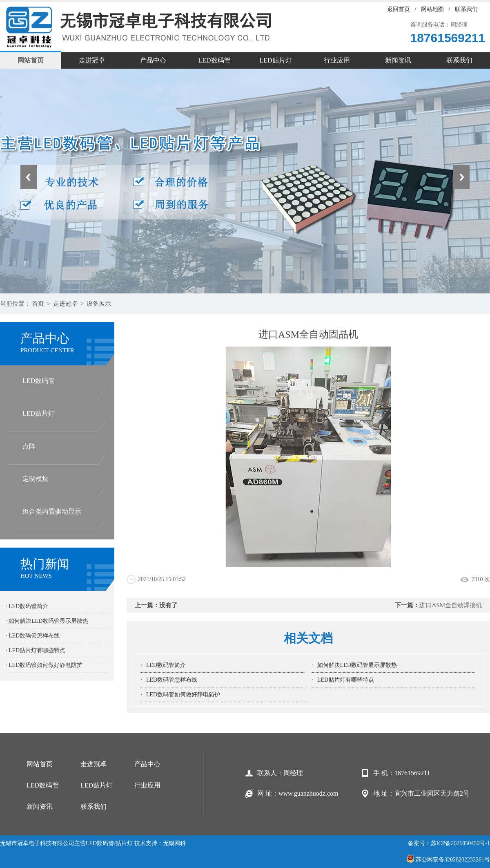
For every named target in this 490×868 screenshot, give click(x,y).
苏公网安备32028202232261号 (448, 860)
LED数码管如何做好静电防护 (183, 695)
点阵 (29, 446)
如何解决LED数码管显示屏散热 (357, 665)
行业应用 (337, 60)
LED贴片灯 (275, 60)
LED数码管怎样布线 (172, 680)
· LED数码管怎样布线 (33, 636)
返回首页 (399, 9)
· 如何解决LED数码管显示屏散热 (47, 621)
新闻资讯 (398, 60)
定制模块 (36, 479)
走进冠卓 (92, 60)
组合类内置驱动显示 (52, 511)
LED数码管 (214, 60)
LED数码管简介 (166, 665)
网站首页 (31, 60)
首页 (38, 304)
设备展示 (99, 304)
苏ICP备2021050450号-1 (460, 843)
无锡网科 (174, 843)
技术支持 (146, 843)
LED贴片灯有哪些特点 (346, 680)
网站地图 (432, 9)
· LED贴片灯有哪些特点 (36, 650)
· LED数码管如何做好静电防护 (44, 665)
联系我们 (466, 9)
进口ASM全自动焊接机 (451, 605)
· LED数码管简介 (27, 606)
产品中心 (153, 60)
